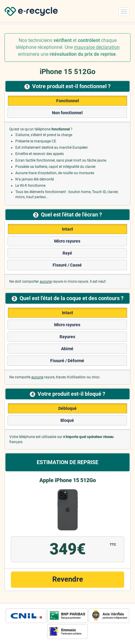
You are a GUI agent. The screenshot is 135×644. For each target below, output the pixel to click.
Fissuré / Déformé (67, 361)
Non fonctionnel (67, 113)
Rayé (67, 253)
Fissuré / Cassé (67, 265)
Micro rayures (67, 241)
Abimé (67, 349)
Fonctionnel (68, 101)
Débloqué (67, 408)
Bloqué (67, 420)
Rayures (67, 337)
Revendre (68, 579)
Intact (67, 229)
